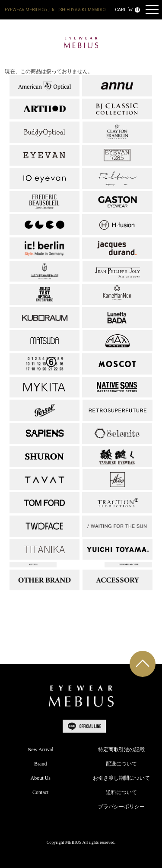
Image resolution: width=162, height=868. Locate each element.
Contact (40, 792)
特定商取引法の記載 (121, 749)
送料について (121, 792)
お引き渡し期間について (121, 778)
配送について (121, 764)
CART (127, 10)
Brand (40, 764)
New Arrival (41, 749)
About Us (41, 778)
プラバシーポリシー (121, 807)
